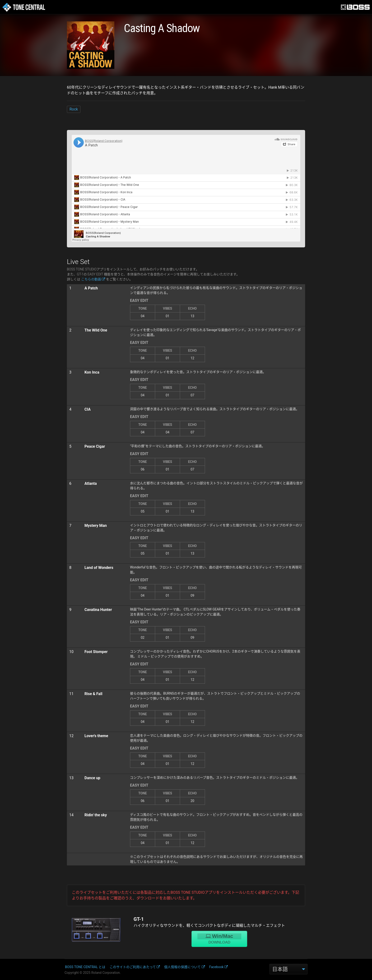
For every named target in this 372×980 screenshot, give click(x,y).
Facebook (219, 967)
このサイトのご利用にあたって (135, 967)
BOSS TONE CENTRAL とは (85, 967)
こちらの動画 (93, 279)
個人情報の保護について (185, 967)
